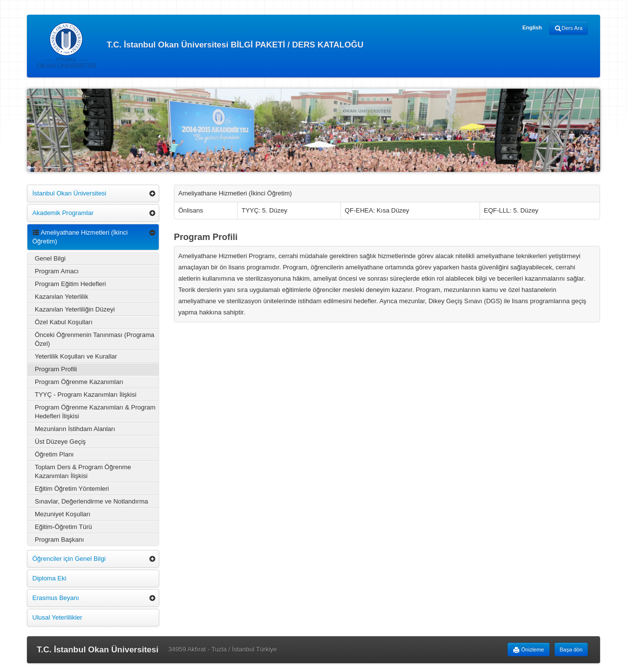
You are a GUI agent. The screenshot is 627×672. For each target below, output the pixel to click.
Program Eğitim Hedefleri (70, 284)
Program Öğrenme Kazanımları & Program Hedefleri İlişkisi (95, 412)
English (532, 27)
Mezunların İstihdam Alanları (75, 429)
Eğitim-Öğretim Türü (63, 527)
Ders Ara (568, 28)
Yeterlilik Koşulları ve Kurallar (76, 356)
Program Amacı (57, 271)
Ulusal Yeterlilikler (57, 617)
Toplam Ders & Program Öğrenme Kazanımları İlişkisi (83, 471)
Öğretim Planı (54, 454)
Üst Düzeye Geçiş (60, 442)
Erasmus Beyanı (56, 598)
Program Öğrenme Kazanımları (79, 382)
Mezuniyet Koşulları (62, 514)
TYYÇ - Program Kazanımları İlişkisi (85, 395)
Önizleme (529, 650)
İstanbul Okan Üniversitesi (69, 193)
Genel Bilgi (50, 258)
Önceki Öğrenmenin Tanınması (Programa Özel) (95, 339)
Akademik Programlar (63, 213)
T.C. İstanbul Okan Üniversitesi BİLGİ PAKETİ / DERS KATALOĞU (200, 45)
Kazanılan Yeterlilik (61, 297)
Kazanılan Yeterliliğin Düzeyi (75, 309)
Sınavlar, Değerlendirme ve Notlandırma (91, 501)
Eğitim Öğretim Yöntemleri (72, 489)
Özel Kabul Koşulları (64, 322)
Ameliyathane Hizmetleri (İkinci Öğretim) (80, 237)
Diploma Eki (49, 578)
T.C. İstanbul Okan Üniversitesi (97, 650)
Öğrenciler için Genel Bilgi (69, 559)
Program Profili (56, 369)
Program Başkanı (59, 540)
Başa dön (571, 649)
